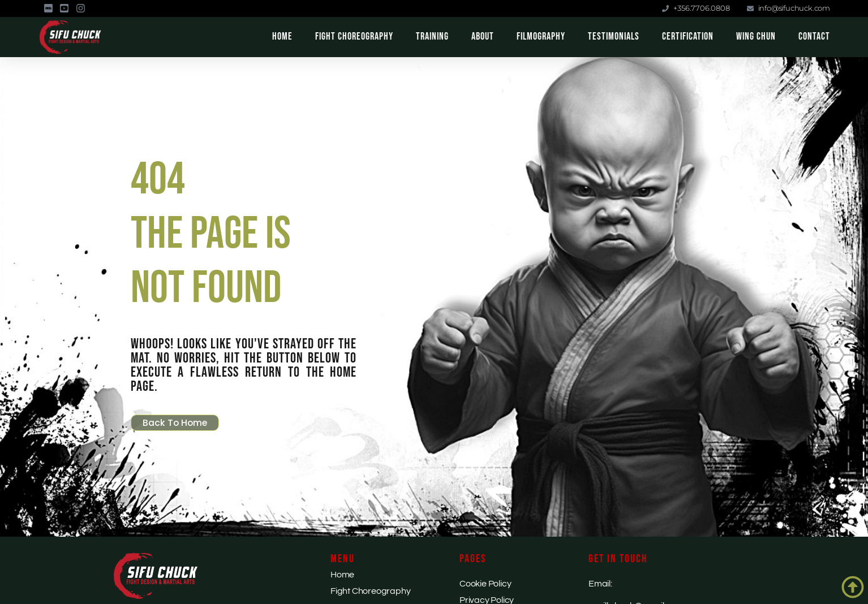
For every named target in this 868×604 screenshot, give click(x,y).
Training (432, 36)
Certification (688, 36)
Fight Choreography (354, 36)
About (483, 36)
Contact (814, 36)
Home (282, 36)
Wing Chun (756, 36)
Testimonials (614, 36)
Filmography (541, 36)
